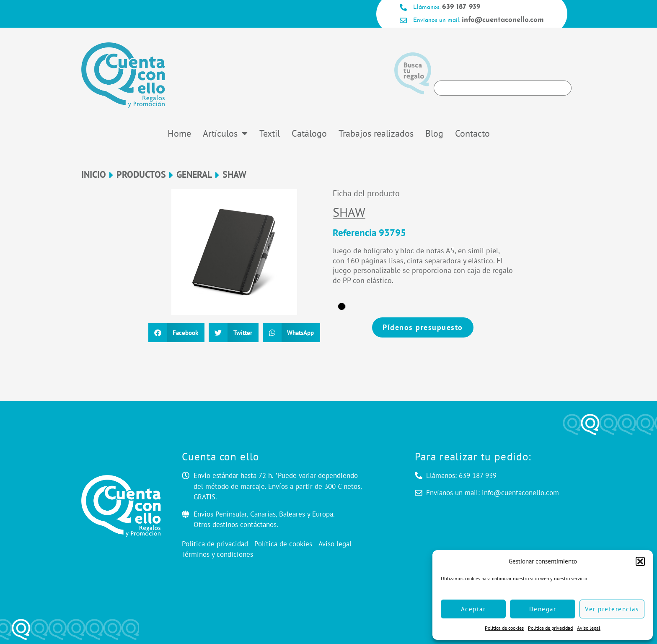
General (194, 175)
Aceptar (473, 609)
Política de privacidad (550, 628)
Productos (141, 175)
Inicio (94, 175)
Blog (434, 133)
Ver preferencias (612, 609)
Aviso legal (589, 628)
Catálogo (309, 133)
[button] (640, 561)
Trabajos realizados (376, 133)
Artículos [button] (225, 133)
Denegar (543, 609)
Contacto (472, 133)
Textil (270, 133)
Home (179, 133)
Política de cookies (504, 628)
